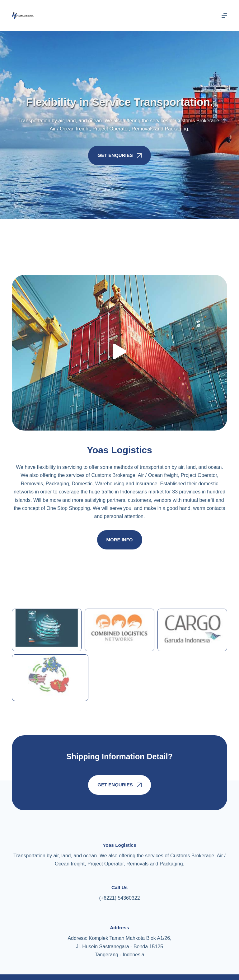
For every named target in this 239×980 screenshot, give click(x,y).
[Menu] (224, 16)
